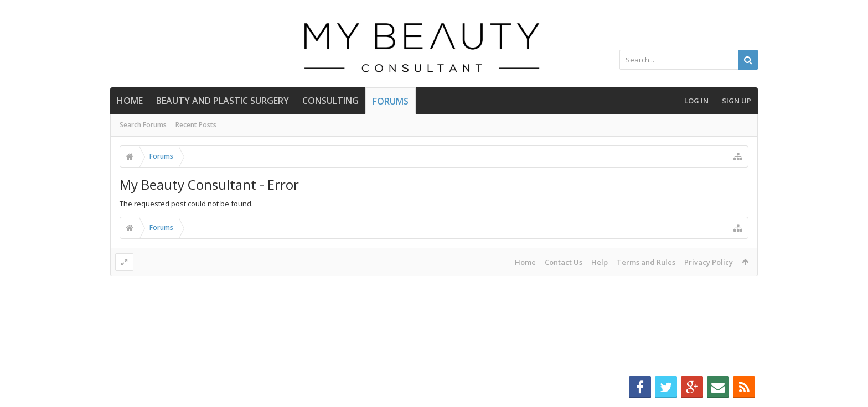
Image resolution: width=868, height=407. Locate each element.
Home (130, 101)
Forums (391, 101)
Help (600, 262)
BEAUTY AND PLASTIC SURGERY (223, 101)
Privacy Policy (709, 262)
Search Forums (143, 125)
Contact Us (564, 262)
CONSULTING (330, 101)
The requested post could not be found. (186, 203)
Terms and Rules (646, 262)
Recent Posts (196, 125)
